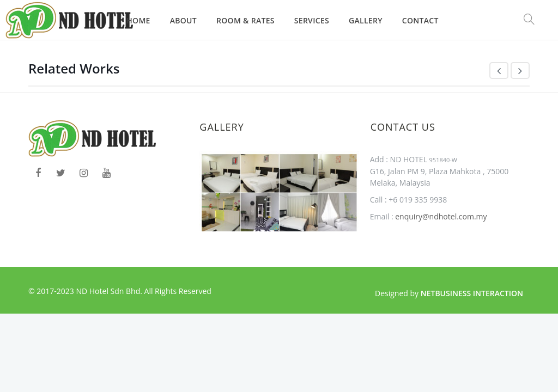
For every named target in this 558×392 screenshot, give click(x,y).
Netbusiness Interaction (472, 293)
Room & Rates (245, 20)
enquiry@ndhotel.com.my (440, 216)
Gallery (366, 20)
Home (138, 20)
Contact (420, 20)
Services (312, 20)
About (183, 20)
